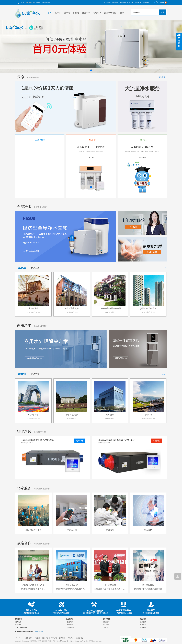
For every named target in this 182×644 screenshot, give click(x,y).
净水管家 (143, 625)
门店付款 (106, 625)
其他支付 (106, 627)
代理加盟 (130, 3)
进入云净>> (163, 77)
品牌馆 (58, 13)
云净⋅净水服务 (111, 13)
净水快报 (107, 3)
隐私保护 (45, 638)
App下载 (146, 3)
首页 (50, 13)
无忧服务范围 (70, 627)
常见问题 (18, 625)
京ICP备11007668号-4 (77, 641)
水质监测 (143, 622)
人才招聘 (54, 638)
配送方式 (70, 622)
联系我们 (71, 638)
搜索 (163, 12)
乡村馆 (76, 13)
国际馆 (67, 13)
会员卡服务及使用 (21, 627)
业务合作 (29, 638)
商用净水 (97, 13)
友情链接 (62, 638)
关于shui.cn (19, 638)
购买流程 (18, 622)
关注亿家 (138, 3)
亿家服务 (115, 3)
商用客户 (123, 3)
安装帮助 (70, 625)
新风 (122, 13)
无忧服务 (143, 627)
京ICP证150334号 (62, 641)
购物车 (161, 3)
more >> (164, 268)
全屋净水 (86, 13)
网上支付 (106, 622)
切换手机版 (80, 638)
